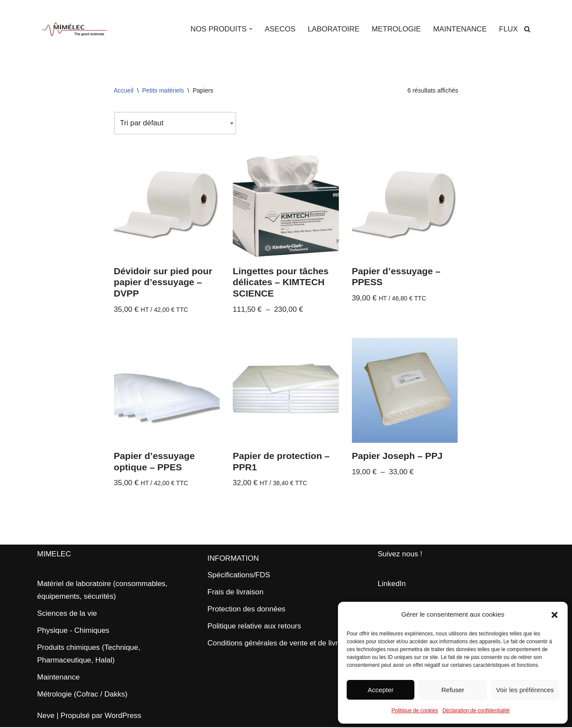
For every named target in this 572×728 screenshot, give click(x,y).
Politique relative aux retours (254, 627)
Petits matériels (163, 90)
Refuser (453, 690)
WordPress (123, 716)
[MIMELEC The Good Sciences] (74, 29)
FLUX (508, 29)
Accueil (124, 90)
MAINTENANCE (460, 29)
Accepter (381, 690)
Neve (46, 716)
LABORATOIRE (333, 29)
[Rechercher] (527, 29)
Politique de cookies (415, 711)
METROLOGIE (395, 29)
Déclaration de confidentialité (476, 711)
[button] (555, 615)
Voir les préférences (525, 690)
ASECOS (279, 29)
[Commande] (176, 123)
